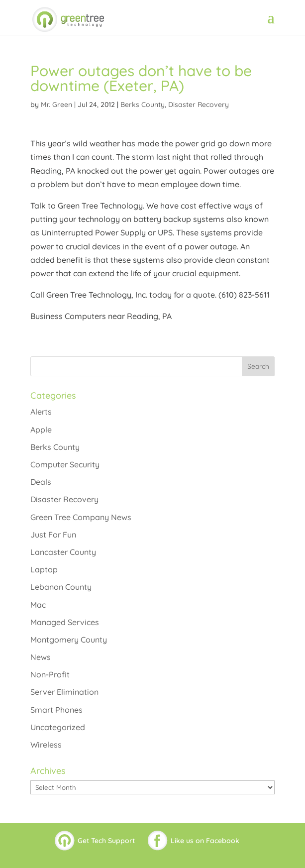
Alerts (41, 412)
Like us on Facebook (205, 841)
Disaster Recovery (199, 105)
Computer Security (65, 464)
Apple (41, 430)
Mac (38, 605)
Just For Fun (53, 535)
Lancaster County (63, 552)
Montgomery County (69, 640)
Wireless (46, 745)
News (41, 657)
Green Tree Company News (81, 517)
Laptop (44, 569)
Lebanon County (61, 587)
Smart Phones (56, 710)
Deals (41, 482)
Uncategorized (58, 727)
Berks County (143, 105)
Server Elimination (64, 692)
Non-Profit (50, 674)
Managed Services (65, 622)
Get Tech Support (106, 841)
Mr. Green (56, 105)
